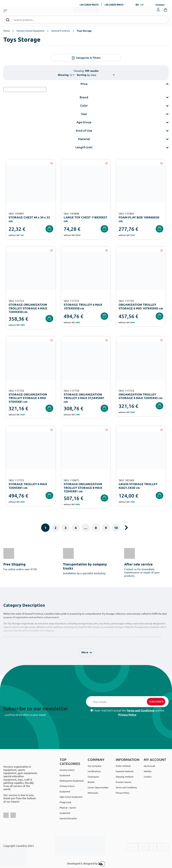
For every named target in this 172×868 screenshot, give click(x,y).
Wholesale (93, 793)
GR (142, 5)
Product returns (123, 782)
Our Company (94, 766)
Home (7, 31)
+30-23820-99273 (89, 5)
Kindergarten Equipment (72, 781)
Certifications (94, 771)
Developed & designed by (86, 864)
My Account (149, 766)
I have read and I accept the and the (127, 712)
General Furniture (61, 31)
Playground (65, 802)
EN (137, 5)
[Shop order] (101, 75)
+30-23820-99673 (114, 5)
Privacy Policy (127, 715)
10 (116, 528)
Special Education (68, 818)
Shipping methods (125, 777)
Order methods (123, 766)
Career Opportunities (98, 787)
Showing (63, 75)
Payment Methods (125, 771)
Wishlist (148, 771)
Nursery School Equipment (30, 31)
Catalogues (93, 777)
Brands (91, 782)
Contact (160, 5)
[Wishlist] (52, 163)
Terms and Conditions (141, 710)
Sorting (82, 75)
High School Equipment (71, 797)
